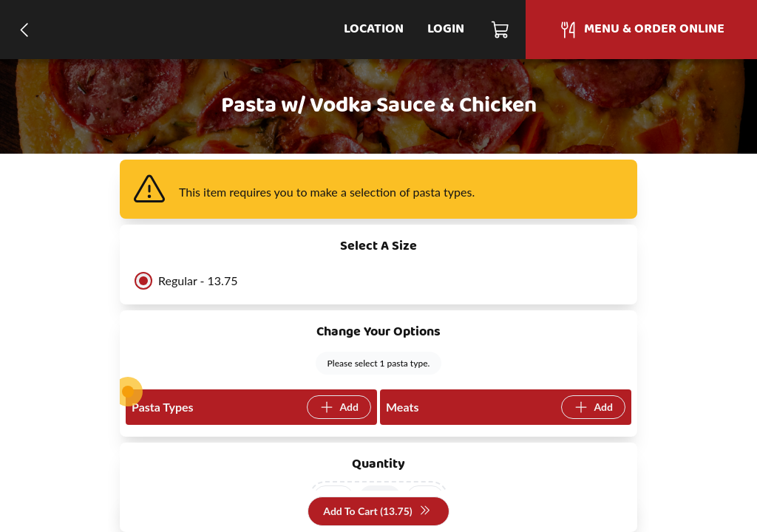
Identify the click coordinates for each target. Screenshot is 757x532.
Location (374, 29)
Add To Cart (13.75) (377, 512)
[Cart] (501, 30)
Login (446, 29)
